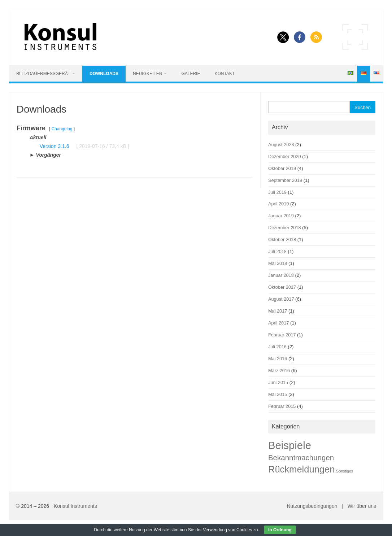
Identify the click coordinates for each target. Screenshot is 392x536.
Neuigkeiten (147, 74)
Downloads (104, 74)
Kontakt (225, 74)
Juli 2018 (277, 251)
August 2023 (281, 145)
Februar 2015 (282, 406)
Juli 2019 (277, 192)
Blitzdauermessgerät (43, 74)
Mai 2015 (278, 394)
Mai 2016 (278, 359)
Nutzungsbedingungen (312, 506)
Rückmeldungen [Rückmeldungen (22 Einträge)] (302, 469)
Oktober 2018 (282, 239)
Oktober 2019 (282, 168)
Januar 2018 (281, 275)
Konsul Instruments (75, 506)
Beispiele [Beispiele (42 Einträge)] (290, 445)
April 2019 (278, 204)
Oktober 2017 (282, 287)
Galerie (191, 74)
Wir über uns (362, 506)
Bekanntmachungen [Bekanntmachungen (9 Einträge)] (301, 457)
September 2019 (285, 180)
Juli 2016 (277, 347)
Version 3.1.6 (55, 146)
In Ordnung (280, 530)
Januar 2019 (281, 216)
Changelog (62, 129)
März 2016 (279, 371)
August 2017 (281, 299)
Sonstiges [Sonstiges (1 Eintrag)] (345, 471)
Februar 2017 (282, 335)
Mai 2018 (278, 263)
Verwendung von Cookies (227, 530)
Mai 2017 (278, 311)
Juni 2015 (278, 382)
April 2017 (278, 323)
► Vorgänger (45, 155)
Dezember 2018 (285, 228)
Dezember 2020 (285, 156)
